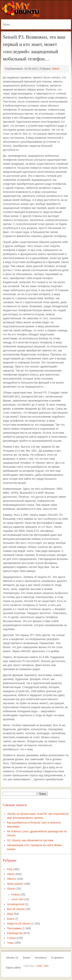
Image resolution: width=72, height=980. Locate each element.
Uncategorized (16, 904)
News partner (15, 884)
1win (46, 966)
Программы (14, 928)
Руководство (15, 933)
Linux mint (17, 899)
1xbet (39, 966)
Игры (10, 914)
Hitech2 (11, 879)
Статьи (11, 938)
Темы (10, 943)
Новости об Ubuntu (19, 924)
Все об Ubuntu (16, 909)
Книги (10, 919)
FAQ (10, 869)
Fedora (16, 894)
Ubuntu (11, 889)
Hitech (56, 69)
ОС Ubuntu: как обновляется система (30, 840)
